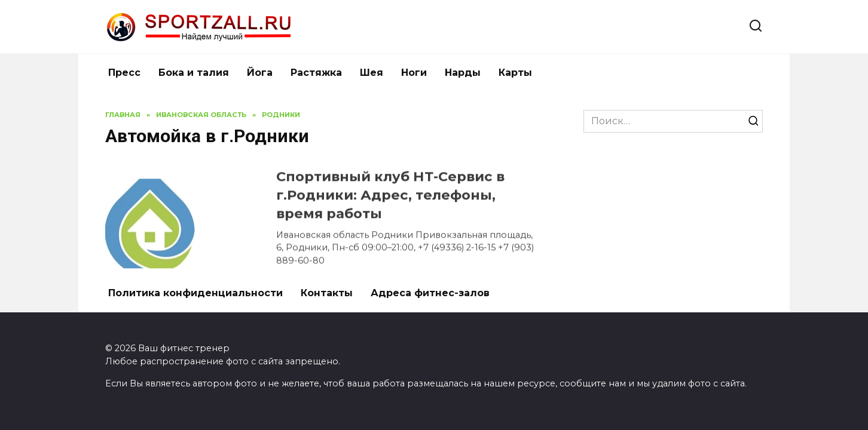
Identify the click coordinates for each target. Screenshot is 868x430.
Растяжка (316, 73)
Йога (260, 73)
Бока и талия (194, 73)
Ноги (414, 73)
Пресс (124, 73)
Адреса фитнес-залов (430, 293)
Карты (515, 73)
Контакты (327, 293)
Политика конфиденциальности (195, 293)
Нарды (463, 73)
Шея (372, 73)
